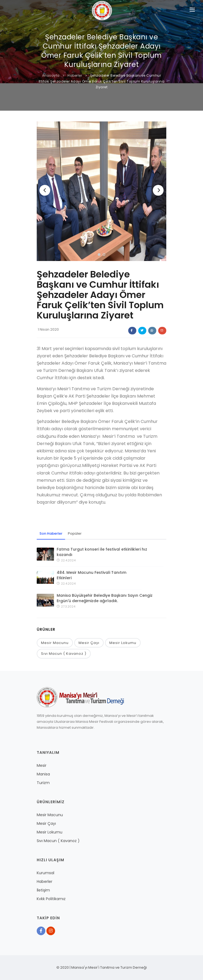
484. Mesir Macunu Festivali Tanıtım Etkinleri (92, 575)
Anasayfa (51, 75)
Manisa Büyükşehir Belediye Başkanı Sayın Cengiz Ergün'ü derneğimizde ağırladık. (105, 598)
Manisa (43, 774)
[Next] (158, 190)
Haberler (75, 75)
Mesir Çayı (89, 643)
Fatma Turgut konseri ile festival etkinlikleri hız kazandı (102, 552)
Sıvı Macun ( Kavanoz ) (64, 654)
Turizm (43, 783)
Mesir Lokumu (123, 643)
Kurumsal (45, 873)
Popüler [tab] (75, 533)
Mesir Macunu (55, 643)
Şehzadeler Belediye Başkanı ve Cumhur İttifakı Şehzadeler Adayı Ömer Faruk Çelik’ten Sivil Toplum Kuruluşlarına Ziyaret (102, 81)
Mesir (42, 765)
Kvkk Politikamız (51, 899)
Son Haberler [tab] (51, 533)
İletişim (43, 890)
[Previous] (45, 190)
